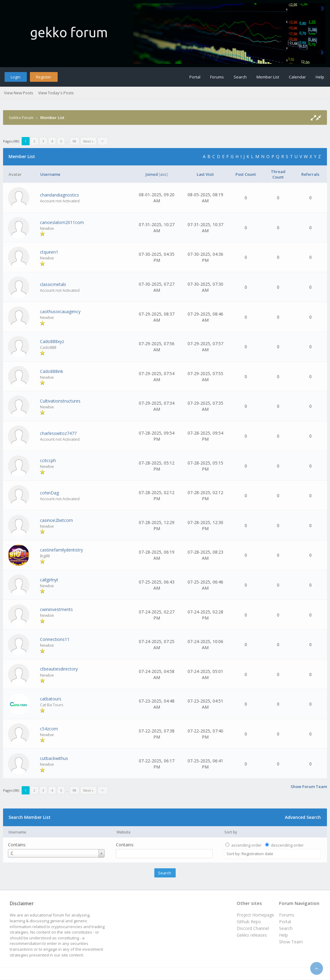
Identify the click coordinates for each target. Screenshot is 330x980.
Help (320, 77)
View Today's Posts (56, 93)
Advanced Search (303, 817)
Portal (195, 77)
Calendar (297, 77)
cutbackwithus (54, 758)
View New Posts (19, 93)
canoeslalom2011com (62, 222)
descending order (287, 845)
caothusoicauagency (60, 311)
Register (44, 77)
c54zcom (49, 729)
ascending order (246, 845)
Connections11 (55, 639)
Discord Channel (253, 928)
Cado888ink (52, 371)
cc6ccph (48, 460)
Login (16, 77)
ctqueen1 (49, 252)
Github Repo (249, 922)
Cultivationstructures (60, 401)
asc (163, 174)
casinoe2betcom (56, 520)
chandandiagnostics (59, 195)
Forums (217, 77)
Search (240, 77)
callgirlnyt (49, 580)
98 (74, 141)
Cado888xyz (52, 341)
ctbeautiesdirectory (59, 669)
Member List (268, 77)
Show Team (291, 942)
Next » (88, 141)
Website (124, 832)
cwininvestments (56, 609)
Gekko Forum (21, 118)
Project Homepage (255, 915)
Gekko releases (252, 935)
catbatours (51, 699)
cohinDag (49, 493)
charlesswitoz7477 (58, 433)
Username (17, 832)
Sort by (231, 832)
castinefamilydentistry (61, 550)
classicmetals (53, 284)
